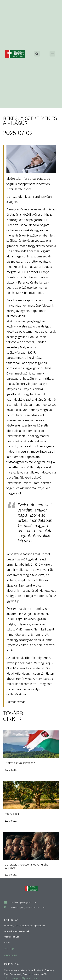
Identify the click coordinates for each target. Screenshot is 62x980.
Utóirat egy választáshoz (20, 763)
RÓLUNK (9, 949)
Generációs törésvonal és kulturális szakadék (26, 866)
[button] (52, 54)
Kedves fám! (12, 814)
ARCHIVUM (10, 955)
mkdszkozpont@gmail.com (20, 978)
